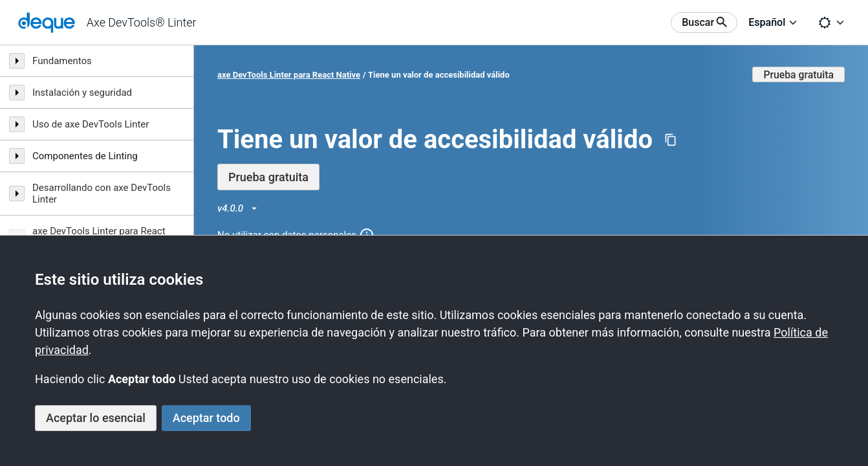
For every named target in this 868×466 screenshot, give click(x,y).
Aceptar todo (206, 418)
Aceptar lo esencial (96, 418)
